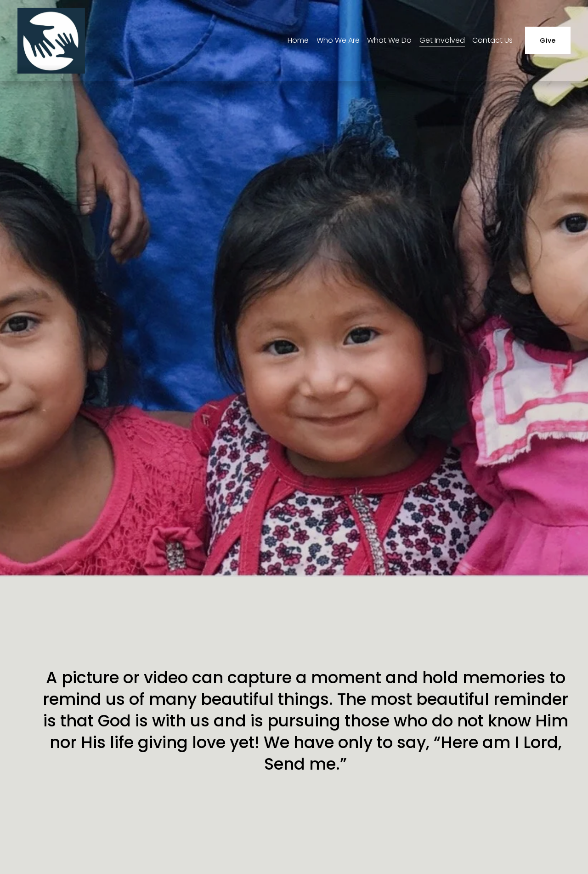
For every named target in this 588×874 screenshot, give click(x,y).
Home (298, 40)
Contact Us (492, 40)
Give (548, 40)
